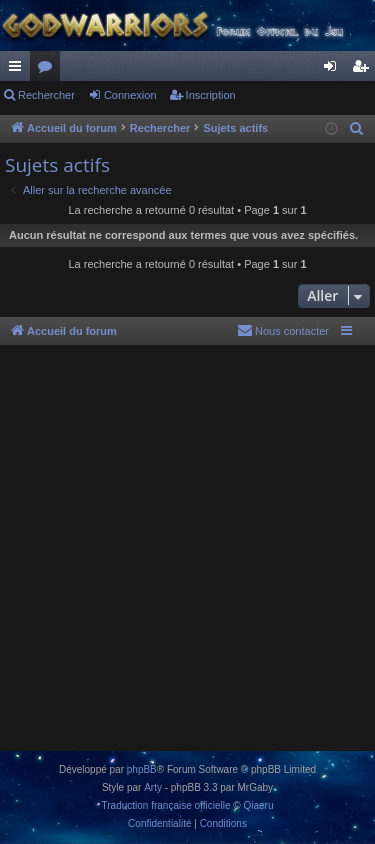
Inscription (211, 95)
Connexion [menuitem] (334, 70)
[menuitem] (357, 129)
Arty (153, 787)
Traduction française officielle (166, 805)
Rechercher (46, 95)
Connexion (130, 95)
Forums (49, 70)
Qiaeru (258, 805)
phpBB (142, 769)
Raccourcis (19, 70)
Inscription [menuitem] (364, 70)
